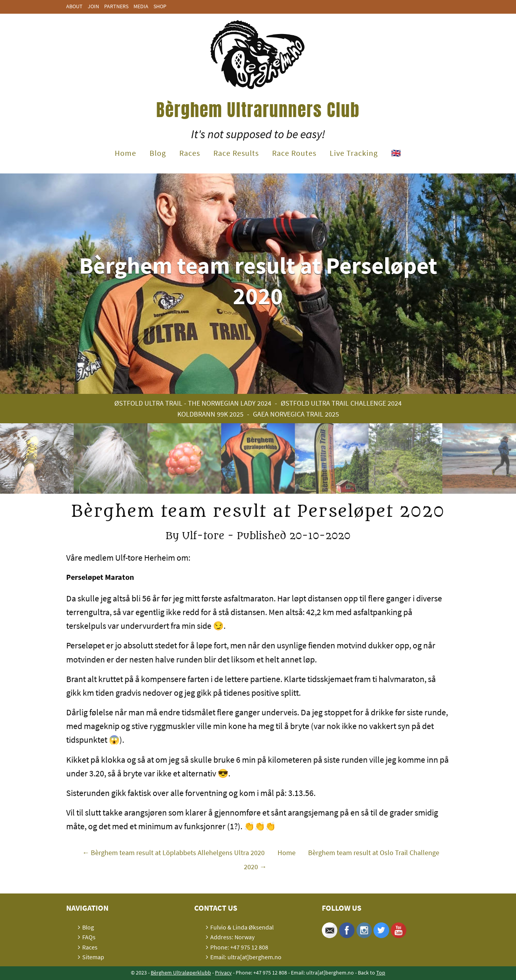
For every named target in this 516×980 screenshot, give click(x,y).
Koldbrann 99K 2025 (210, 414)
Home (125, 153)
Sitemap (93, 957)
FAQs (89, 937)
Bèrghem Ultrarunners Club (258, 110)
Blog (158, 153)
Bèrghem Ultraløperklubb (181, 973)
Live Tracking (354, 153)
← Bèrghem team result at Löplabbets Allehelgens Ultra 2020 (173, 853)
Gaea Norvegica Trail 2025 (296, 414)
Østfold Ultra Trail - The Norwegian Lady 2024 (193, 403)
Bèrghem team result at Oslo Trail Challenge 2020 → (342, 860)
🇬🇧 (396, 153)
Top (381, 973)
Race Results (236, 153)
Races (190, 153)
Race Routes (294, 153)
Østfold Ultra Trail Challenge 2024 (341, 403)
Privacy (223, 973)
